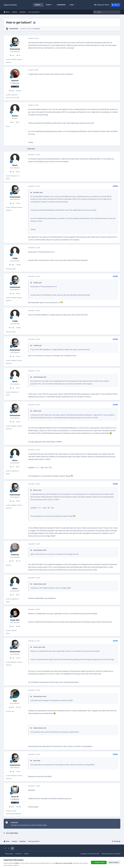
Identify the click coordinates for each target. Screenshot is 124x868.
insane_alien (15, 620)
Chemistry (36, 29)
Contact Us (18, 854)
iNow (15, 701)
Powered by (111, 854)
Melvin (15, 165)
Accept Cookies (99, 862)
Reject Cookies (114, 862)
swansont (15, 81)
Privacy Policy (9, 854)
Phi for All (15, 797)
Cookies (26, 854)
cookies (16, 863)
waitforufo (15, 555)
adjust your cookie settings (64, 863)
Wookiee (15, 116)
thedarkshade (14, 29)
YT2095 (15, 258)
